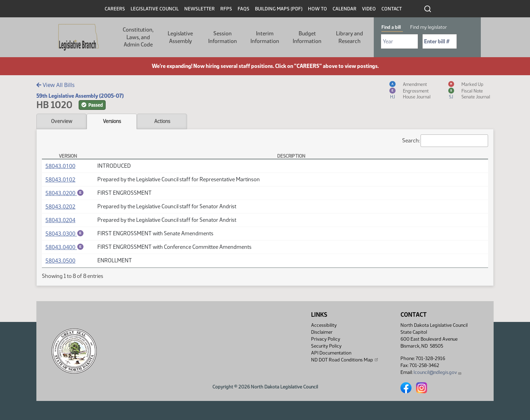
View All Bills (55, 85)
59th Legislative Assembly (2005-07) (80, 96)
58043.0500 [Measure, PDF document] (60, 262)
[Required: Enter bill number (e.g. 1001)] (440, 41)
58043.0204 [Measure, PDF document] (60, 220)
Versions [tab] (112, 121)
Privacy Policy (326, 339)
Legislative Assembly (180, 37)
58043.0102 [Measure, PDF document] (60, 180)
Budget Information (307, 37)
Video (369, 9)
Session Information (223, 37)
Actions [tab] (162, 121)
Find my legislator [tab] (429, 27)
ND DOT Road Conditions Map (345, 360)
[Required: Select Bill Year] (399, 41)
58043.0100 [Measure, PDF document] (60, 166)
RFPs (226, 9)
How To (317, 9)
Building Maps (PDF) (279, 9)
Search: (445, 141)
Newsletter (200, 9)
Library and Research (350, 37)
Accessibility (324, 325)
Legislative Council (155, 9)
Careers (115, 9)
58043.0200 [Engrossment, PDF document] (65, 193)
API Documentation (331, 353)
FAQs (244, 9)
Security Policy (326, 346)
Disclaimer (322, 332)
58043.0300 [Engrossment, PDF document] (65, 234)
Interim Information (265, 37)
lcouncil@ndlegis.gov (438, 372)
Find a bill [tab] (391, 27)
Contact (392, 9)
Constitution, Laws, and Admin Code (138, 37)
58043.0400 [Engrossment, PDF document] (65, 248)
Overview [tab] (61, 121)
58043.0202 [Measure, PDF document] (60, 207)
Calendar (344, 9)
